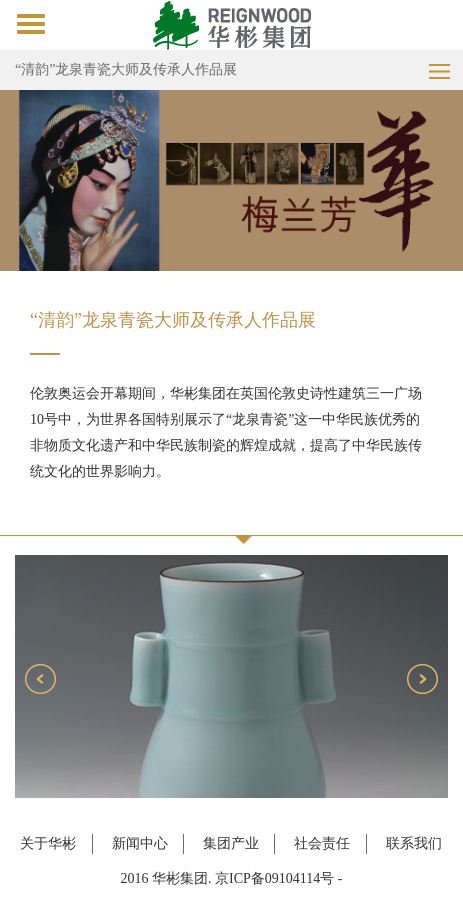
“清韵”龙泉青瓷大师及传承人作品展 (126, 69)
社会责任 (322, 843)
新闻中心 (140, 843)
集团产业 (231, 843)
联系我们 (414, 843)
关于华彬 (48, 843)
